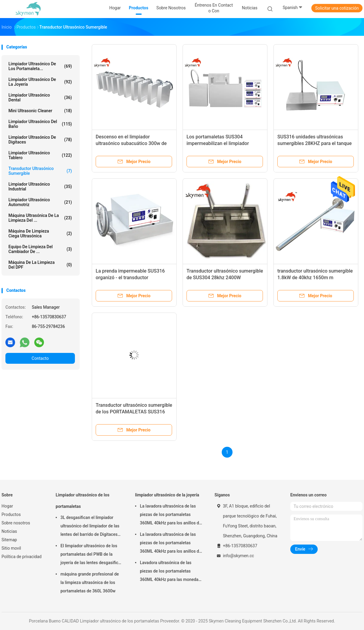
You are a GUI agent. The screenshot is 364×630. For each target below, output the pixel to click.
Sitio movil (11, 548)
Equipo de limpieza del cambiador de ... (40, 249)
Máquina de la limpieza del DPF (40, 265)
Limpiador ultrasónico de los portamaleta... (40, 66)
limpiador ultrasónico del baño (40, 124)
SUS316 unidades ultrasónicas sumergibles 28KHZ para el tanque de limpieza (315, 143)
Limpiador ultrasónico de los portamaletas (83, 501)
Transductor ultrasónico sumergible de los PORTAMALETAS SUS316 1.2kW (134, 412)
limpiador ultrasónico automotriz (40, 202)
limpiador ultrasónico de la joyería (40, 82)
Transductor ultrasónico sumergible (40, 171)
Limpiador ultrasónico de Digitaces (40, 140)
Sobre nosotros (16, 523)
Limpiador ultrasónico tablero (40, 155)
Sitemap (9, 540)
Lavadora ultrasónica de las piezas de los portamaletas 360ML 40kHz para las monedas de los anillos (170, 572)
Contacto (40, 358)
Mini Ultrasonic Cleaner (40, 111)
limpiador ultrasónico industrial (40, 187)
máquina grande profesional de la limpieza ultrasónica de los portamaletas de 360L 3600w (90, 582)
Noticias (9, 531)
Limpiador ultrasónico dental (40, 97)
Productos (11, 514)
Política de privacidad (22, 557)
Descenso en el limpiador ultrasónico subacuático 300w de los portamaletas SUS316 (131, 143)
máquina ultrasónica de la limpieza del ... (40, 218)
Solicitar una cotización (337, 8)
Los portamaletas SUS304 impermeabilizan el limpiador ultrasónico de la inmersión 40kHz (223, 143)
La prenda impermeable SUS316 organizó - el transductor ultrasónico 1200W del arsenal (130, 278)
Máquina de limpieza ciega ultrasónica (40, 233)
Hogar (7, 506)
